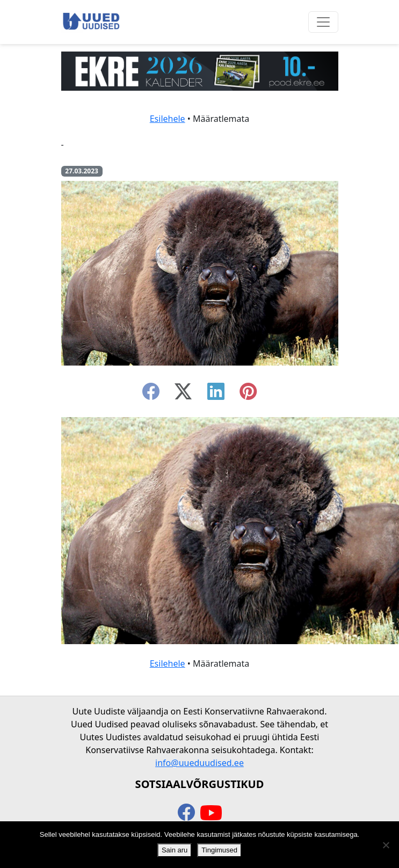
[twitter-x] (183, 395)
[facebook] (151, 395)
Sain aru (175, 850)
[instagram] (248, 395)
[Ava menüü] (323, 22)
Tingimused (219, 850)
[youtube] (211, 813)
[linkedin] (216, 395)
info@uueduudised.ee (199, 763)
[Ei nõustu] (386, 845)
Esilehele (168, 119)
